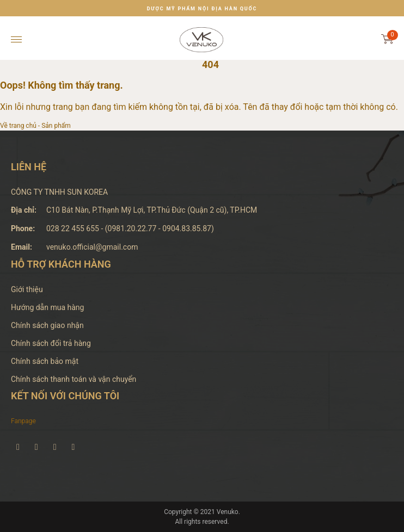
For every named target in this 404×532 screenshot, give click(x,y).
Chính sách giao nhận (47, 325)
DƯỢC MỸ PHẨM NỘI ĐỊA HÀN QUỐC (202, 9)
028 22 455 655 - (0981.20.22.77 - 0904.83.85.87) (130, 228)
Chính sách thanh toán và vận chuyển (74, 379)
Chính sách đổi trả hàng (51, 343)
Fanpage (23, 421)
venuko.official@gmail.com (92, 247)
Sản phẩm (56, 126)
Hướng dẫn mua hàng (47, 307)
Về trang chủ (18, 126)
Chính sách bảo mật (45, 361)
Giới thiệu (27, 289)
